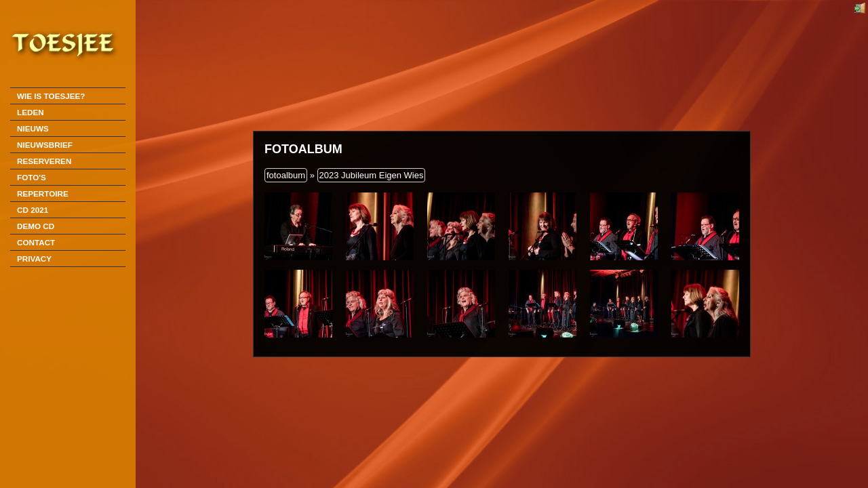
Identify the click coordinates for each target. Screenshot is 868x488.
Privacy (34, 259)
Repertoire (43, 194)
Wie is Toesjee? (51, 96)
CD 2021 (33, 210)
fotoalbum (286, 175)
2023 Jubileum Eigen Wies (372, 175)
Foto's (32, 177)
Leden (31, 112)
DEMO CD (36, 226)
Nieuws (33, 128)
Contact (36, 242)
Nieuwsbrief (45, 145)
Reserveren (44, 161)
